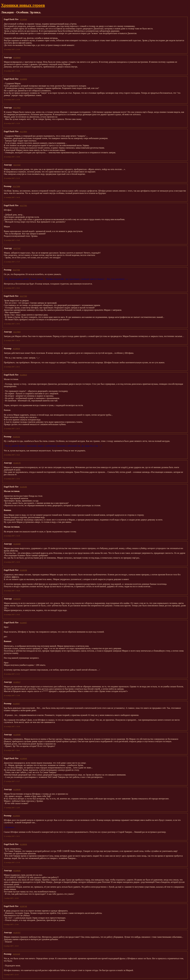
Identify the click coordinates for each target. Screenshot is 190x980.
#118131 (16, 437)
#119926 (17, 871)
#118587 (16, 704)
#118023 (23, 375)
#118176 (17, 463)
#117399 (16, 186)
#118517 (17, 682)
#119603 (16, 816)
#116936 (23, 19)
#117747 (17, 248)
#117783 (16, 270)
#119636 (23, 844)
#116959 (23, 79)
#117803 (17, 332)
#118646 (23, 758)
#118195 (23, 487)
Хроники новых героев (23, 5)
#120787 (17, 933)
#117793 (23, 296)
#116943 (17, 57)
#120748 (23, 906)
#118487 (23, 623)
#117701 (23, 205)
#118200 (17, 544)
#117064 (23, 131)
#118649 (17, 789)
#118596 (17, 735)
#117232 (17, 165)
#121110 (16, 954)
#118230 (23, 570)
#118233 (17, 599)
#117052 (17, 108)
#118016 (16, 349)
